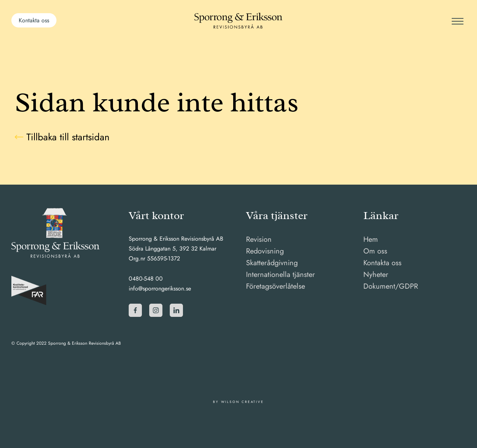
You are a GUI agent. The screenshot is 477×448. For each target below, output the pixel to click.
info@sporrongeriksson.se (160, 288)
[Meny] (457, 21)
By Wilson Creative (238, 402)
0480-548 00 (146, 279)
